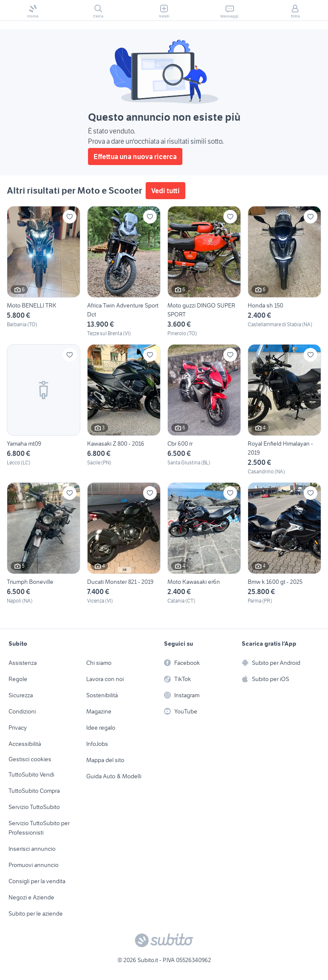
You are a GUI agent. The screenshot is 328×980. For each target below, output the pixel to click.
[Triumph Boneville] (44, 544)
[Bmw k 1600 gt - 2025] (284, 544)
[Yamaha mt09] (44, 410)
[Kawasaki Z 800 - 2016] (124, 410)
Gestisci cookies (30, 759)
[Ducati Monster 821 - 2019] (124, 544)
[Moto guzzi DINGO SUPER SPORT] (204, 272)
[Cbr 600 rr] (204, 410)
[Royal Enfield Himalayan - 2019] (284, 410)
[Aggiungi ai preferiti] (70, 217)
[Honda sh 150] (284, 272)
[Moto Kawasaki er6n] (204, 544)
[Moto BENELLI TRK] (44, 272)
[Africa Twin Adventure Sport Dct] (124, 272)
